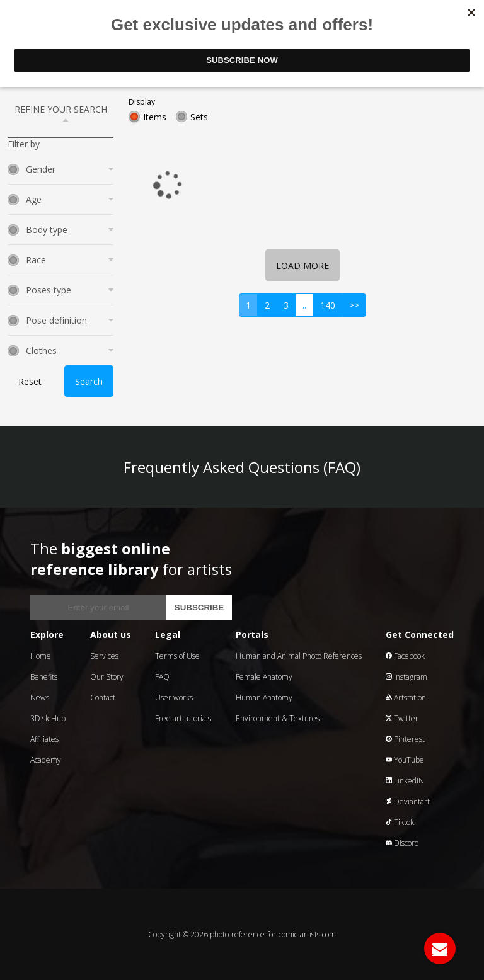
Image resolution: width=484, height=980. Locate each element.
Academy (46, 760)
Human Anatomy (264, 698)
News (40, 698)
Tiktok (400, 822)
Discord (402, 843)
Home (41, 656)
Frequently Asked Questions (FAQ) (242, 467)
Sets (199, 117)
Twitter (402, 718)
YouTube (405, 760)
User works (174, 698)
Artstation (406, 698)
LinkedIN (405, 781)
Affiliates (44, 739)
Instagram (406, 677)
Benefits (44, 677)
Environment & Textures (278, 718)
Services (104, 656)
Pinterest (405, 739)
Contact (103, 698)
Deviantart (408, 801)
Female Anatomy (264, 677)
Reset (30, 381)
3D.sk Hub (48, 718)
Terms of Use (177, 656)
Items (155, 117)
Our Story (107, 677)
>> (354, 305)
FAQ (162, 677)
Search (89, 381)
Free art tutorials (183, 718)
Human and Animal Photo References (299, 656)
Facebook (405, 656)
